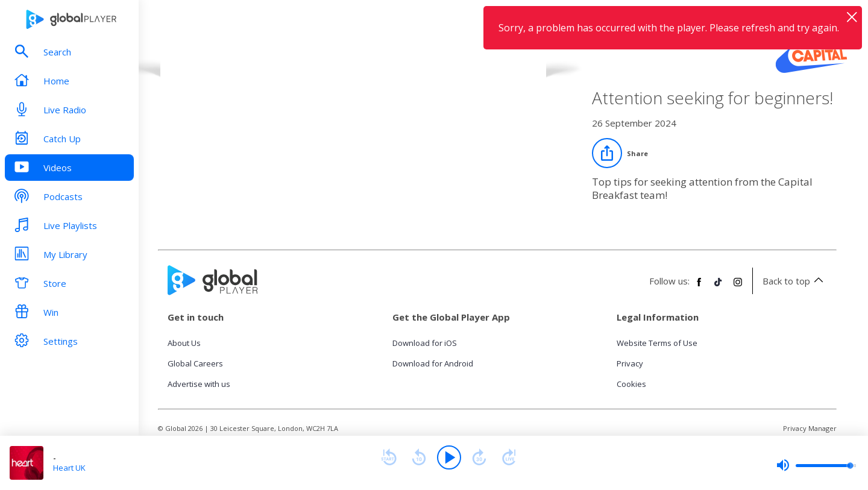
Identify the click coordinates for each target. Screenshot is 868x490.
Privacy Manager (810, 428)
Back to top (795, 281)
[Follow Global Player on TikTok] (719, 287)
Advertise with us (199, 384)
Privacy (630, 363)
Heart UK (69, 468)
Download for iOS (425, 343)
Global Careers (195, 363)
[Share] (620, 153)
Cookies (631, 384)
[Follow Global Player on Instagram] (738, 287)
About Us (184, 343)
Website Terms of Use (657, 343)
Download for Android (433, 363)
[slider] (816, 465)
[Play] (449, 457)
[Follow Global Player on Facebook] (699, 287)
